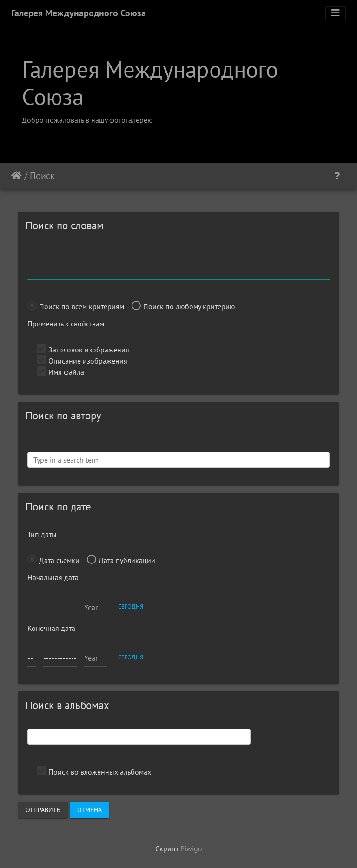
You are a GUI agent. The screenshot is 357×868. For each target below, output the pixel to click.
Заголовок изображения (83, 350)
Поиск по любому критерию (183, 306)
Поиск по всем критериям (76, 306)
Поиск (42, 176)
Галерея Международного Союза (79, 13)
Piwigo (191, 848)
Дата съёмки (53, 560)
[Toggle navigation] (336, 13)
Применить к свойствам (66, 324)
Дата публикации (121, 560)
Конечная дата (51, 628)
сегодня (131, 606)
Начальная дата (53, 577)
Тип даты (42, 534)
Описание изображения (82, 361)
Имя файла (60, 372)
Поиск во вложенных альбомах (94, 772)
